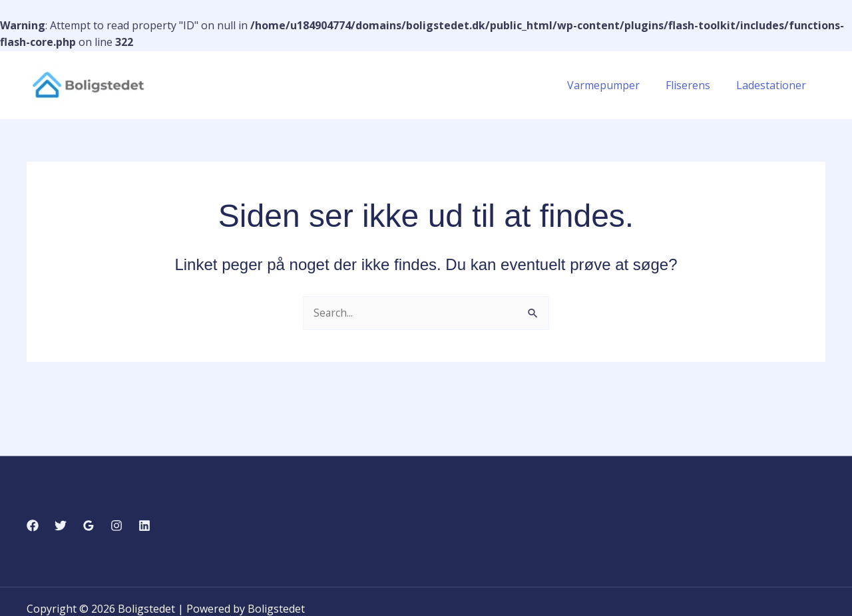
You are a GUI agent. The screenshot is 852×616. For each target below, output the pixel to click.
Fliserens (695, 85)
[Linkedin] (144, 526)
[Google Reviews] (89, 526)
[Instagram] (116, 526)
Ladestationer (773, 85)
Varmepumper (615, 85)
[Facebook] (33, 526)
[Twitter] (61, 526)
